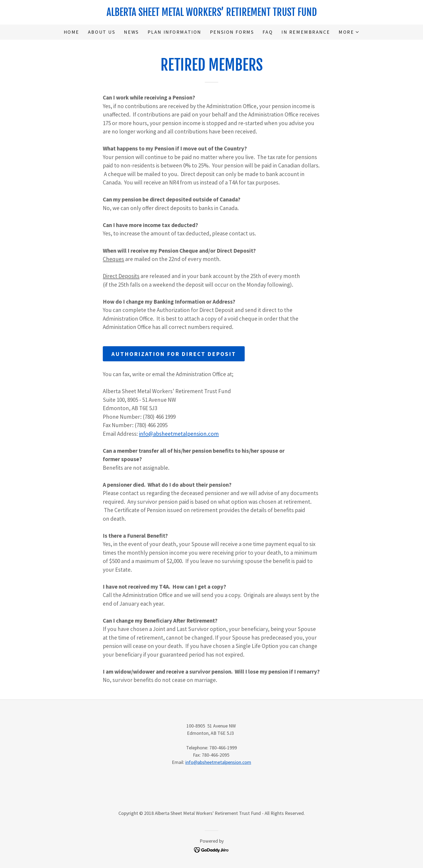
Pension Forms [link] (232, 32)
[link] (211, 14)
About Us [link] (102, 32)
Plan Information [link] (174, 32)
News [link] (131, 32)
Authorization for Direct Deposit (174, 354)
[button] (349, 32)
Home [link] (71, 32)
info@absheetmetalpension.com (179, 434)
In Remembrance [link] (306, 32)
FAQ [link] (268, 32)
